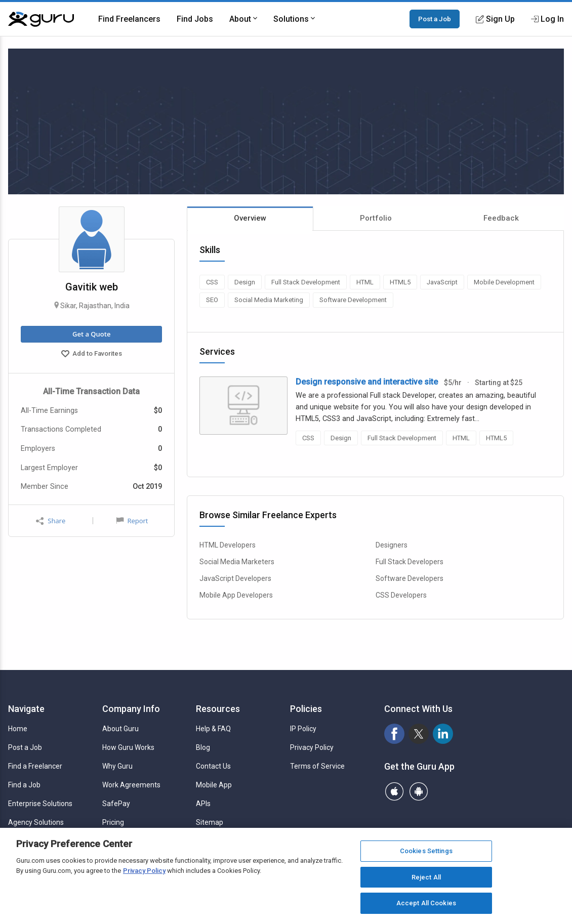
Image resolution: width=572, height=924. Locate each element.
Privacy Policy (312, 747)
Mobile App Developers (236, 595)
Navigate (26, 709)
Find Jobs (195, 19)
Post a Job (435, 19)
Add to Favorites (92, 355)
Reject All (426, 877)
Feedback (501, 218)
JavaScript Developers (235, 578)
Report (132, 521)
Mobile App (214, 785)
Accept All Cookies (426, 903)
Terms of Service (317, 766)
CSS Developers (401, 595)
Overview (250, 218)
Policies (306, 709)
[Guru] (41, 19)
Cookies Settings (426, 851)
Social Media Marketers (237, 562)
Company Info (131, 709)
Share (51, 521)
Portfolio (376, 218)
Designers (392, 545)
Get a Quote (91, 334)
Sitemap (210, 822)
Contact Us (213, 766)
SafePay (116, 804)
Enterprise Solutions (40, 804)
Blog (203, 747)
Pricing (113, 822)
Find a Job (24, 785)
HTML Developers (228, 545)
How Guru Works (128, 747)
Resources (218, 709)
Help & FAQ (213, 729)
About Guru (120, 729)
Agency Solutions (36, 822)
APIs (203, 804)
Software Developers (410, 578)
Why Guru (117, 766)
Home (18, 729)
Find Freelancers (129, 19)
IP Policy (303, 729)
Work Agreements (131, 785)
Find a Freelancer (35, 766)
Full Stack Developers (410, 562)
